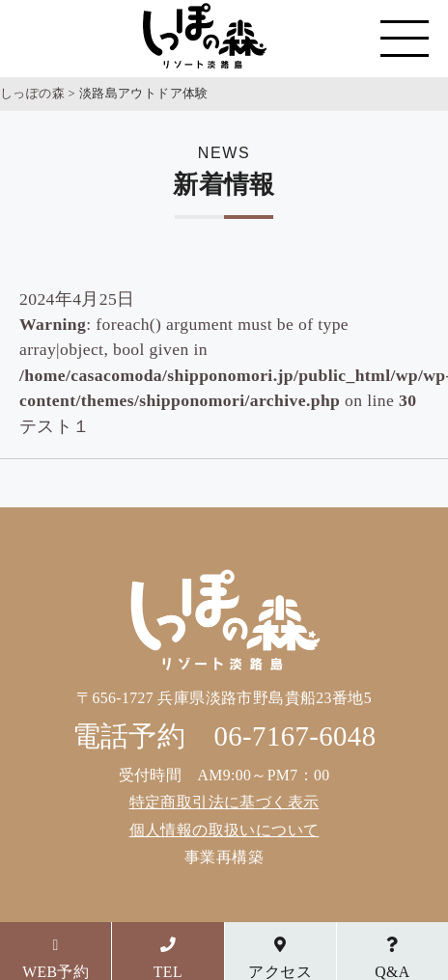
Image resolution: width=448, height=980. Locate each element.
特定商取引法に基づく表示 (224, 802)
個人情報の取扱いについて (224, 830)
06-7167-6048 (295, 736)
